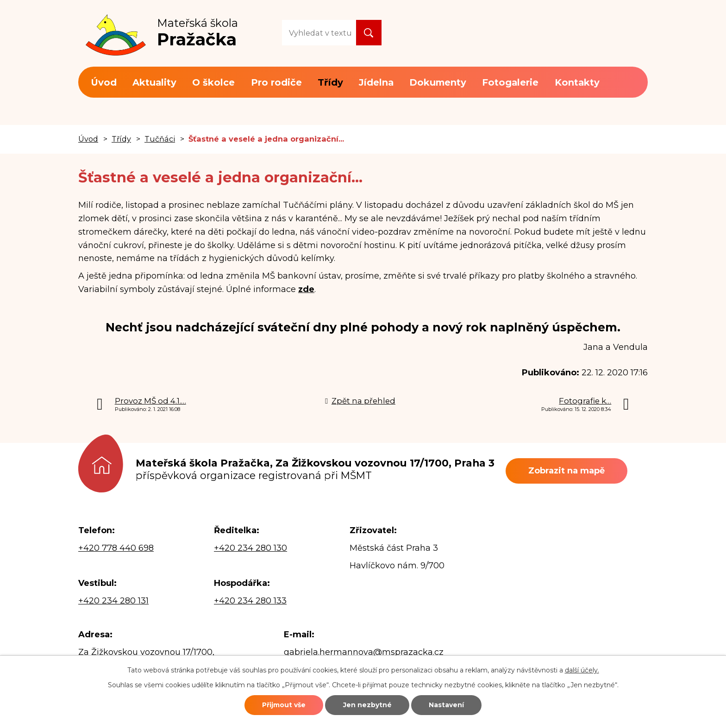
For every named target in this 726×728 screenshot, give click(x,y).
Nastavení (447, 705)
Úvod (104, 82)
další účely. (582, 670)
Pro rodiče (276, 82)
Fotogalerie (510, 82)
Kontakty (577, 82)
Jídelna (376, 82)
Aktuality (154, 82)
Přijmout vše (283, 705)
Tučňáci (160, 139)
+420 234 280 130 (250, 548)
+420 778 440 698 (116, 548)
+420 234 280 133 (250, 601)
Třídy (330, 82)
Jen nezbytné (367, 705)
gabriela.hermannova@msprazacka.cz (364, 652)
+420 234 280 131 (113, 601)
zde (306, 289)
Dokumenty (438, 82)
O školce (213, 82)
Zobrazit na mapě (567, 471)
